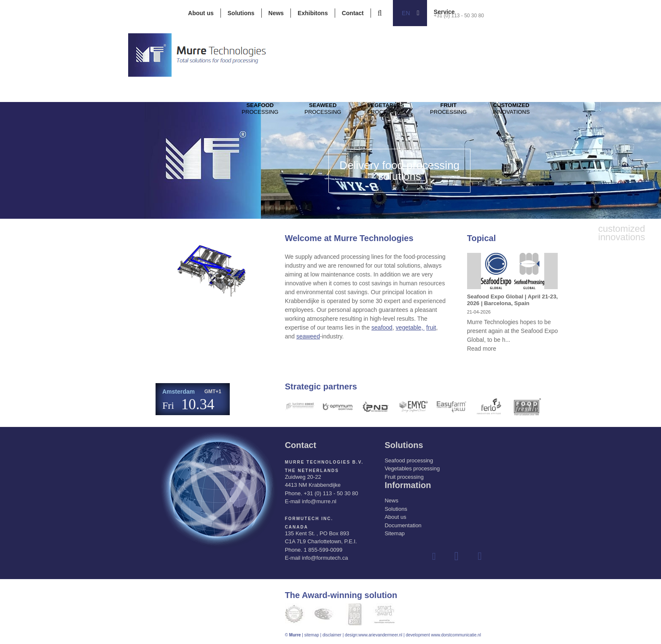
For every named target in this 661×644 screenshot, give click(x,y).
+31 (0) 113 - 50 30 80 (459, 16)
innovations (540, 114)
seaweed (308, 336)
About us (201, 13)
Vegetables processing (412, 468)
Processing (263, 114)
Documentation (403, 525)
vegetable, (410, 327)
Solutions (241, 13)
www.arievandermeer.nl (380, 635)
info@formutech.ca (325, 558)
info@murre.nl (319, 501)
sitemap (312, 635)
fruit (431, 327)
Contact (353, 13)
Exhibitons (313, 13)
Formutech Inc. (309, 519)
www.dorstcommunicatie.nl (456, 635)
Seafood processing (409, 460)
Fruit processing (404, 477)
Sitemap (395, 533)
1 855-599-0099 (323, 550)
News (276, 13)
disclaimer (332, 635)
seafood (382, 327)
